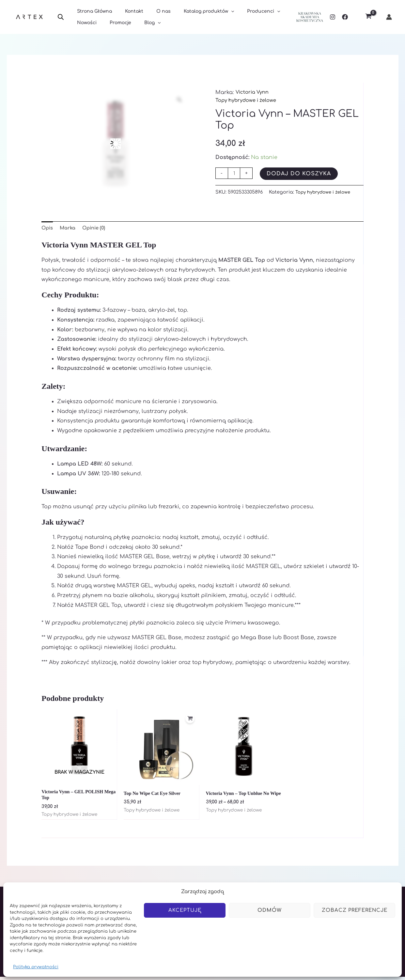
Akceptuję (185, 910)
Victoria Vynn (254, 92)
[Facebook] (345, 17)
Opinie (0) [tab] (99, 229)
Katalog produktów (195, 10)
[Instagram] (333, 17)
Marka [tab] (70, 229)
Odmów (270, 910)
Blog (143, 24)
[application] (217, 10)
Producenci (246, 10)
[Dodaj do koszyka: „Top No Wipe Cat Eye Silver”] (189, 722)
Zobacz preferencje (355, 910)
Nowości (85, 24)
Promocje (115, 24)
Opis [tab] (48, 229)
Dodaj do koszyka (300, 174)
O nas (154, 10)
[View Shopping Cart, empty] (368, 17)
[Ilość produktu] (235, 173)
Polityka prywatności (36, 967)
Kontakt (128, 10)
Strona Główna (93, 10)
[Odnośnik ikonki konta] (389, 17)
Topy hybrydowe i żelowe (249, 100)
